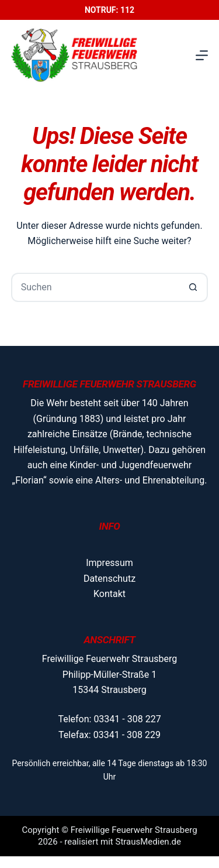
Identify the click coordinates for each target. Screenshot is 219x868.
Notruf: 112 (109, 10)
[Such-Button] (193, 287)
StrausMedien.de (148, 842)
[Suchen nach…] (95, 287)
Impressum (109, 563)
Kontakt (109, 594)
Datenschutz (109, 579)
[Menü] (202, 55)
